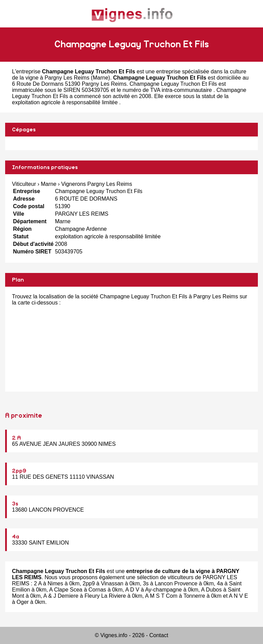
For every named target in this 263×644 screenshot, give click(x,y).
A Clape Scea (66, 590)
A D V (132, 590)
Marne (101, 78)
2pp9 (19, 471)
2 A (16, 438)
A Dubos (211, 590)
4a (16, 537)
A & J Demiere (61, 596)
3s (15, 504)
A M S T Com (161, 596)
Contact (159, 635)
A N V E (238, 596)
